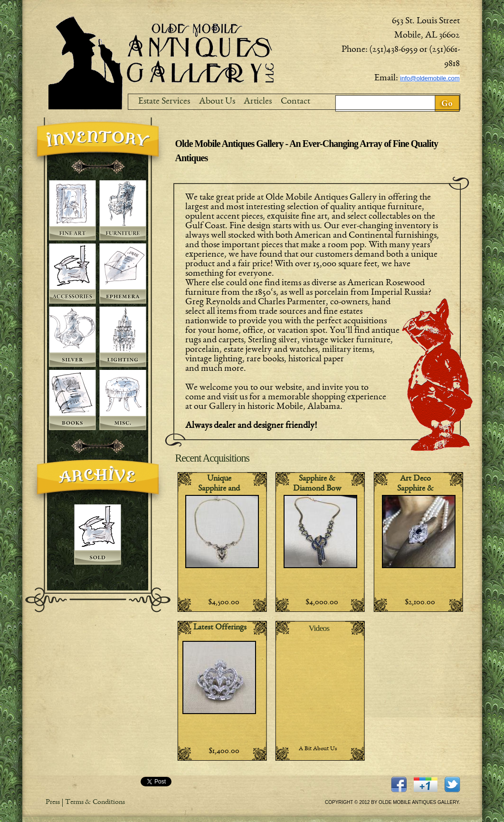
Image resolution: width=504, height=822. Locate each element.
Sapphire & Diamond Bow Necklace (317, 489)
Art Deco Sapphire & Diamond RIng (415, 489)
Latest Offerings (220, 628)
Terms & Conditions (95, 803)
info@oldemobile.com (430, 78)
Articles (258, 102)
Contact (295, 102)
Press (53, 803)
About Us (217, 102)
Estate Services (164, 102)
